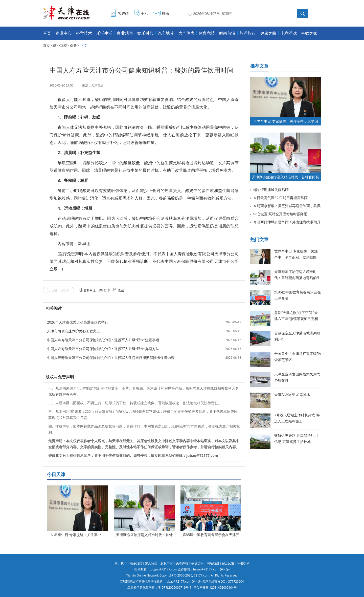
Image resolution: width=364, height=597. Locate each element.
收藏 (121, 290)
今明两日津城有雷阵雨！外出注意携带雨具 (287, 222)
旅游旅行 (248, 33)
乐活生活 (104, 33)
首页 (47, 33)
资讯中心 (63, 33)
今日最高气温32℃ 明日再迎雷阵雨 (280, 198)
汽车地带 (166, 33)
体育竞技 (207, 33)
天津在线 (97, 86)
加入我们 (151, 563)
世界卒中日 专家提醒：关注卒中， (78, 535)
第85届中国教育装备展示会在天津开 (211, 535)
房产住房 (186, 33)
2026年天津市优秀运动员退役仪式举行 (78, 322)
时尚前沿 (227, 33)
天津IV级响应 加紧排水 (292, 395)
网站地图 (213, 563)
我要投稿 (243, 563)
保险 (74, 45)
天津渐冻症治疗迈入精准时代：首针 (144, 535)
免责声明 (182, 563)
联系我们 (136, 563)
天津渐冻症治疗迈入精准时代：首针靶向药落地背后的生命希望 (297, 278)
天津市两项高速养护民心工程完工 (74, 331)
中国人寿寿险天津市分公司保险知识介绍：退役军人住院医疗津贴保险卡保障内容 (111, 358)
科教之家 (309, 33)
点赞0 (64, 290)
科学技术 (84, 33)
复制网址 (89, 290)
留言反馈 (228, 563)
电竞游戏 (289, 33)
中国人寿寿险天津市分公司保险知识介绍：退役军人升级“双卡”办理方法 (103, 349)
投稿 (165, 13)
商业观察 (125, 33)
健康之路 (268, 33)
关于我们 (121, 563)
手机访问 (197, 563)
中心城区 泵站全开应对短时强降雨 (280, 214)
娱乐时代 (145, 33)
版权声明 (167, 563)
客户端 (123, 13)
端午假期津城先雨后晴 (271, 190)
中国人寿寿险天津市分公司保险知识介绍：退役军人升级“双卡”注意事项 (103, 340)
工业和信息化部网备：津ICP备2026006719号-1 (159, 588)
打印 (107, 290)
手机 (144, 13)
